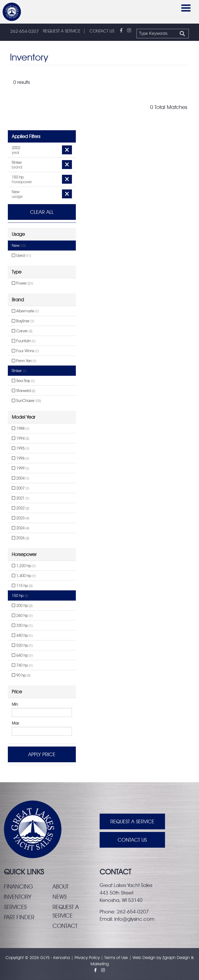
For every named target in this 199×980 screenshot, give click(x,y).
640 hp (22, 655)
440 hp (22, 635)
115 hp (22, 586)
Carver (22, 331)
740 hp (22, 665)
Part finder (19, 917)
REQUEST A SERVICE (62, 31)
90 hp (21, 675)
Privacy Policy (87, 958)
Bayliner (23, 321)
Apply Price (42, 754)
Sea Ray (23, 381)
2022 (20, 508)
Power (22, 283)
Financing (18, 886)
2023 (20, 518)
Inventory (18, 897)
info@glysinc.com (134, 919)
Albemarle (25, 311)
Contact (65, 926)
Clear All (42, 212)
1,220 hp (24, 566)
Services (15, 907)
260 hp (22, 616)
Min (15, 704)
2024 (20, 528)
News (60, 897)
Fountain (24, 341)
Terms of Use (116, 958)
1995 (20, 448)
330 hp (22, 625)
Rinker (19, 371)
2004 (20, 478)
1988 (20, 428)
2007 (20, 488)
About (61, 886)
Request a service (66, 911)
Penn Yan (24, 361)
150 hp (20, 596)
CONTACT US (102, 31)
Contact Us (132, 840)
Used (21, 255)
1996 (20, 458)
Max (15, 723)
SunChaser (26, 401)
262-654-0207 (25, 31)
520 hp (22, 645)
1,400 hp (24, 576)
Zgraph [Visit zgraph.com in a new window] (169, 958)
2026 (20, 538)
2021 (20, 498)
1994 (20, 438)
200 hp (22, 606)
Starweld (23, 391)
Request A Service (132, 821)
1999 (20, 468)
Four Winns (25, 351)
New (19, 246)
